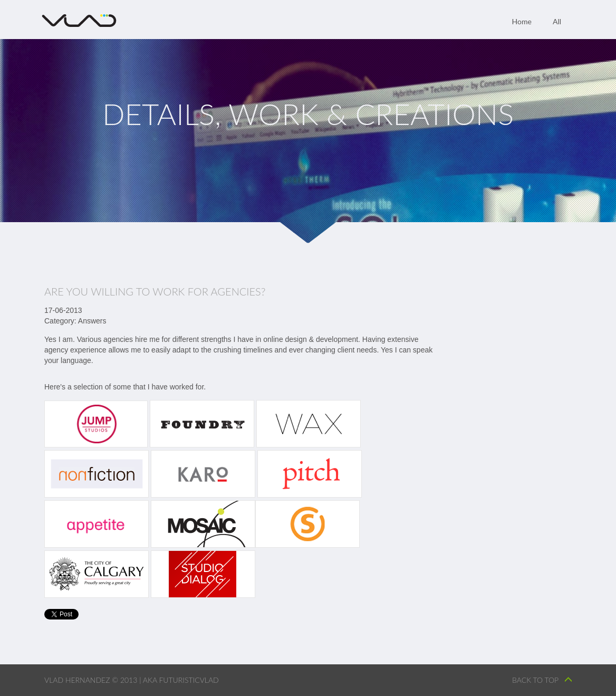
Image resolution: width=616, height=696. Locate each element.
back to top (535, 680)
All (557, 21)
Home (522, 21)
